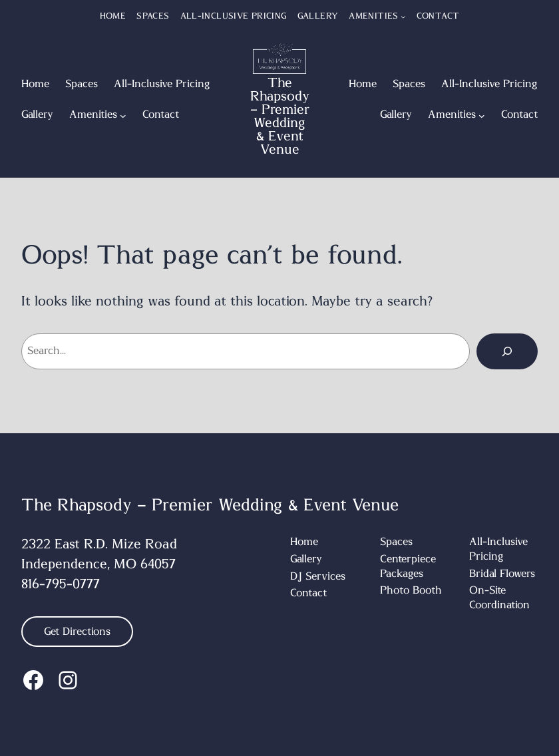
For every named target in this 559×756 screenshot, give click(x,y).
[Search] (507, 351)
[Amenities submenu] (403, 17)
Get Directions (77, 632)
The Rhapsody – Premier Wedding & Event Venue (280, 116)
